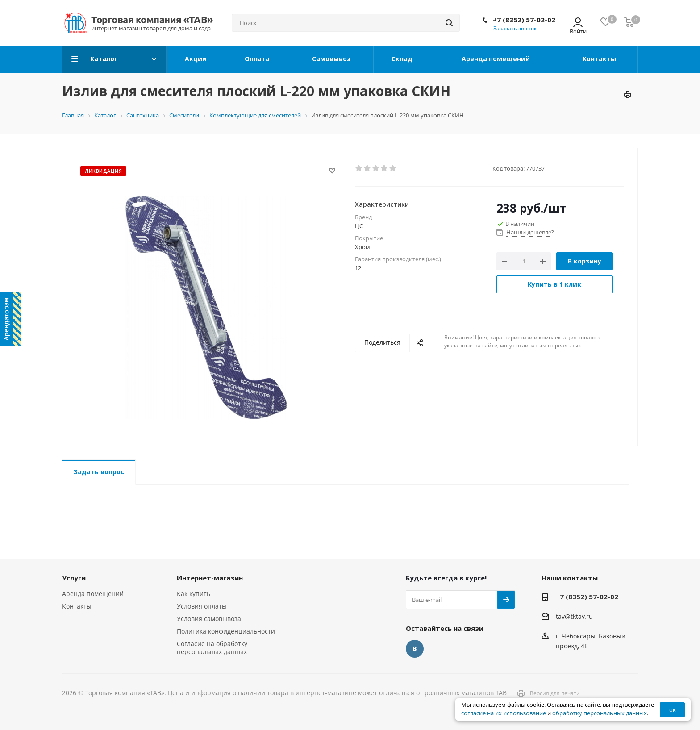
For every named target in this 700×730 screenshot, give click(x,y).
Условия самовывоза (209, 619)
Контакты (77, 606)
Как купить (194, 594)
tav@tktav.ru (574, 616)
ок (673, 709)
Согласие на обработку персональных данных (212, 648)
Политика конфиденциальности (226, 631)
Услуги (74, 578)
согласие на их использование (504, 713)
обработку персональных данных (600, 713)
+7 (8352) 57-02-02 (524, 20)
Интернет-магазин (210, 578)
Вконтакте (415, 649)
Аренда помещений (93, 594)
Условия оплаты (202, 606)
